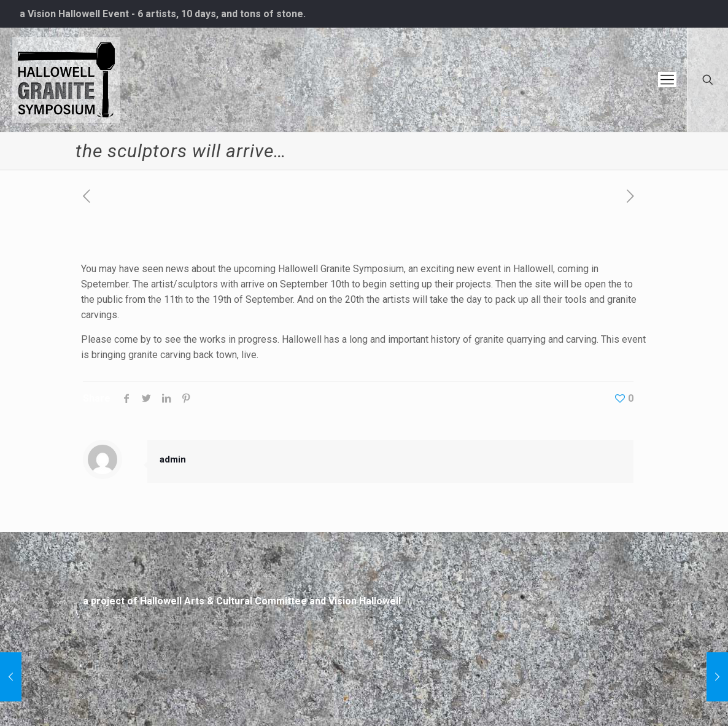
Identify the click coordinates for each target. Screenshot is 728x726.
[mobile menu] (667, 80)
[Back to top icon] (621, 697)
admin (173, 459)
